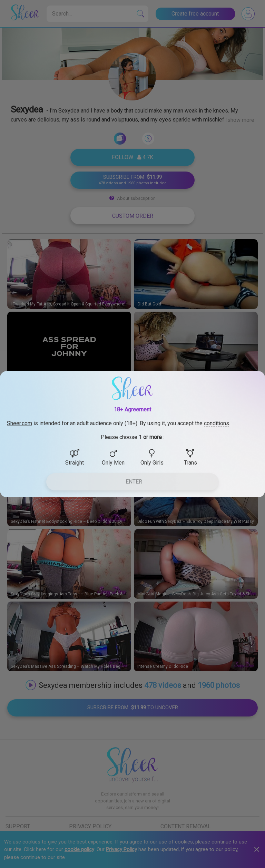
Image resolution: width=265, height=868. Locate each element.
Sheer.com (19, 423)
